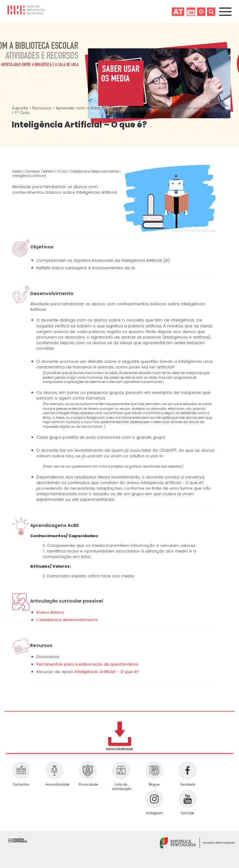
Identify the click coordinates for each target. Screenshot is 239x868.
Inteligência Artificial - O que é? (107, 672)
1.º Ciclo (22, 113)
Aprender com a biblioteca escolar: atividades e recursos (116, 108)
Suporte (21, 108)
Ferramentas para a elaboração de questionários (87, 664)
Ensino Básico (50, 612)
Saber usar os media (201, 108)
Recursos (42, 108)
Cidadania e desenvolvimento (67, 620)
